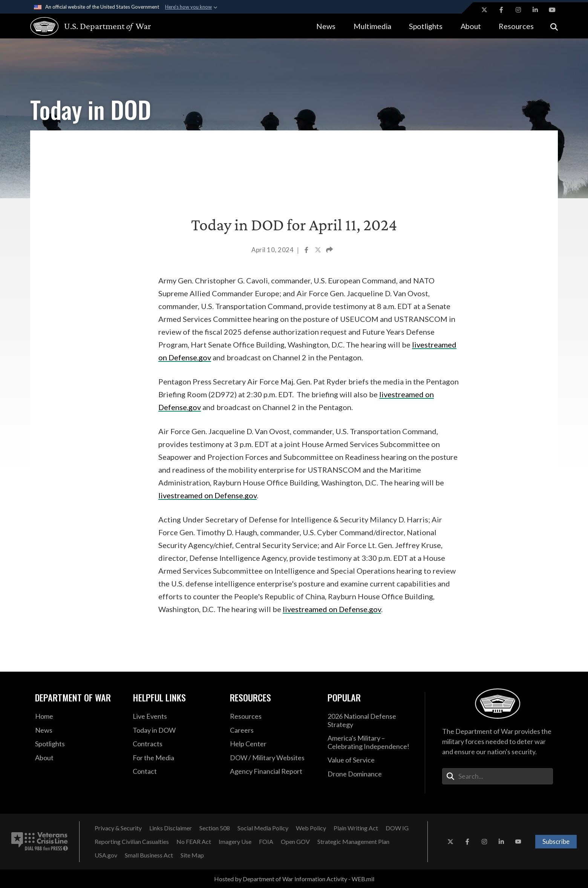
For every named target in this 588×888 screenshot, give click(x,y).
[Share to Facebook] (307, 251)
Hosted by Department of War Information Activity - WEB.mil (294, 879)
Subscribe (556, 841)
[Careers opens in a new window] (273, 730)
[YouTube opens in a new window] (552, 10)
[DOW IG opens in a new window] (397, 828)
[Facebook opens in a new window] (501, 10)
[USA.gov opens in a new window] (106, 855)
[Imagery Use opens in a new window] (235, 842)
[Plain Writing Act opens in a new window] (356, 828)
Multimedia (372, 26)
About (471, 26)
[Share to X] (318, 251)
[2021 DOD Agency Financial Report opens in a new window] (273, 772)
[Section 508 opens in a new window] (215, 828)
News (326, 26)
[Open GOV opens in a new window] (295, 842)
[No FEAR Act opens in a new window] (194, 842)
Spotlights (426, 26)
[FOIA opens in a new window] (266, 842)
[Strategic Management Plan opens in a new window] (353, 842)
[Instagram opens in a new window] (518, 10)
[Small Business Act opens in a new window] (149, 855)
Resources (516, 26)
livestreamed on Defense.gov (207, 495)
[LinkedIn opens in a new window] (535, 10)
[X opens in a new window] (484, 10)
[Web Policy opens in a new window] (311, 828)
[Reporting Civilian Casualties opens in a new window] (132, 842)
